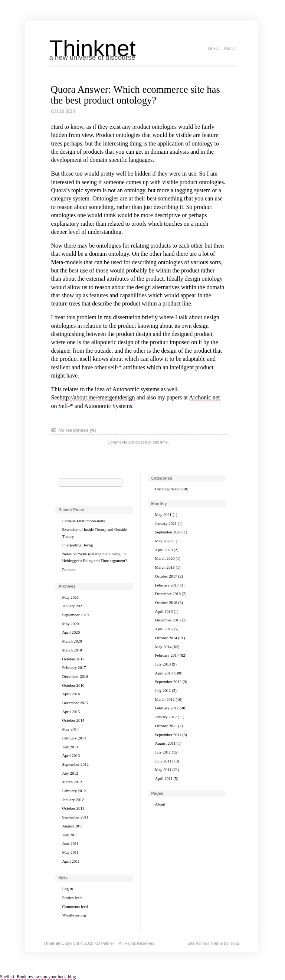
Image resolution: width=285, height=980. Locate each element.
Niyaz (234, 943)
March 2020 (72, 641)
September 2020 (76, 615)
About (230, 48)
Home (213, 48)
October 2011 (73, 808)
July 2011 (70, 835)
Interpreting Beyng (78, 545)
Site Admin (197, 943)
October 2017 (73, 659)
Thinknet (93, 48)
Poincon (69, 569)
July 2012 (70, 773)
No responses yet (77, 430)
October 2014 (73, 720)
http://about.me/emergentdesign (97, 397)
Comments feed (75, 906)
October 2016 (73, 685)
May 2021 (71, 597)
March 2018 (72, 650)
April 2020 (71, 632)
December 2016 (75, 676)
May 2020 (71, 624)
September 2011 (76, 817)
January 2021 (73, 606)
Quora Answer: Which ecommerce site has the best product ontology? (135, 95)
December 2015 (75, 703)
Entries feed (72, 898)
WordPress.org (74, 915)
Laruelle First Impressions (84, 521)
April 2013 (71, 755)
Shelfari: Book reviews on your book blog (38, 977)
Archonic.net (204, 397)
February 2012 (74, 791)
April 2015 (71, 712)
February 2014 (74, 738)
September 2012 (76, 764)
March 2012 (72, 782)
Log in (68, 889)
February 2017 (74, 667)
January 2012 (73, 800)
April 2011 (71, 861)
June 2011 (71, 843)
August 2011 (73, 826)
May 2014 (71, 729)
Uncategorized (167, 489)
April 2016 (71, 694)
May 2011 (71, 852)
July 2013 (70, 747)
